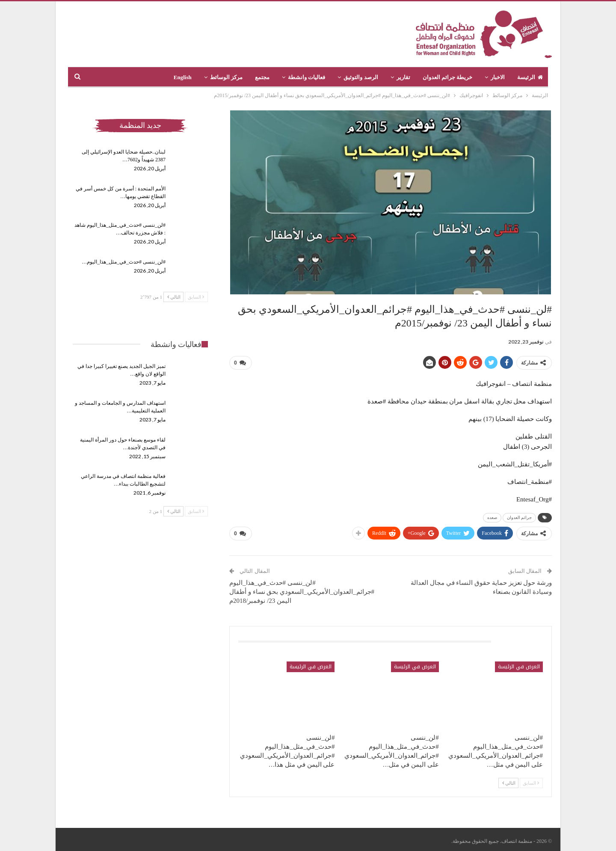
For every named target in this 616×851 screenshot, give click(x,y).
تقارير (403, 77)
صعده (492, 516)
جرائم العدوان (520, 516)
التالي (509, 780)
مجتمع (262, 77)
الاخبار (498, 77)
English (183, 77)
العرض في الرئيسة (519, 664)
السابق (531, 780)
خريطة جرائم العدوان (448, 77)
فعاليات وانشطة (307, 77)
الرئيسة (530, 77)
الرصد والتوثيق (361, 77)
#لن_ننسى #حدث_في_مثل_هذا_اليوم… (124, 262)
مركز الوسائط (226, 77)
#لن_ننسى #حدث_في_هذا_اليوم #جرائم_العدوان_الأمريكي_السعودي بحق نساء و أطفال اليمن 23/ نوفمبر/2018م (302, 589)
